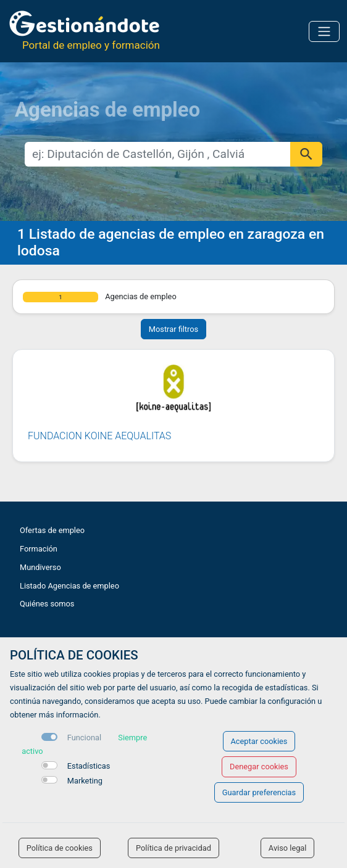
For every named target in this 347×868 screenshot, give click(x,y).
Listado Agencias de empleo (69, 586)
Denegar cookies (259, 767)
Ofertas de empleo (52, 530)
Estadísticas (89, 766)
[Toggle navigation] (324, 31)
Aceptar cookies (259, 741)
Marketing (85, 781)
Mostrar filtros (173, 329)
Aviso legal (288, 848)
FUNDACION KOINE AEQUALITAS (99, 436)
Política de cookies (60, 848)
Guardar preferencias (259, 792)
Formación (39, 549)
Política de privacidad (173, 848)
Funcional (84, 738)
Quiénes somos (47, 604)
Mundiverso (40, 567)
